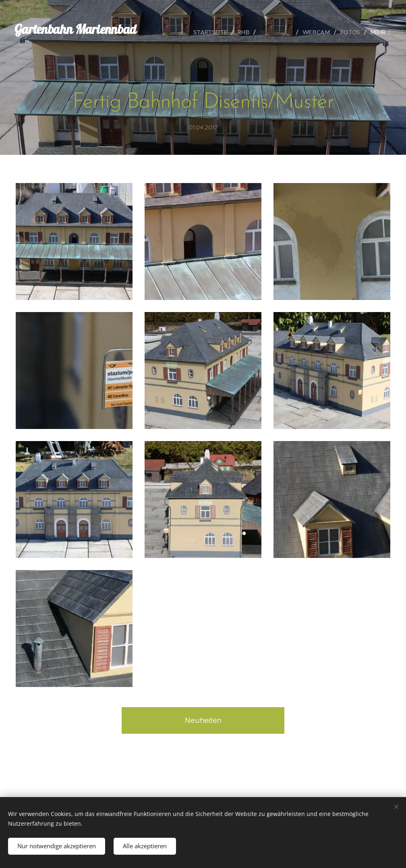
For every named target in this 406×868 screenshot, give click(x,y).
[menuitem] (183, 32)
